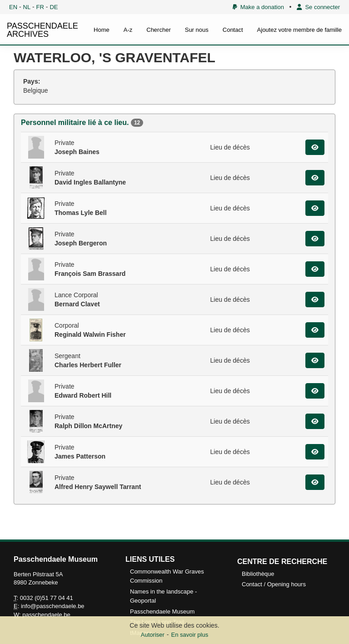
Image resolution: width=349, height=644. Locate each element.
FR (40, 7)
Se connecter (318, 7)
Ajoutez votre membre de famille (299, 30)
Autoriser (153, 635)
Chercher (158, 30)
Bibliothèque (258, 574)
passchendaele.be (46, 615)
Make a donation (258, 7)
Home (102, 30)
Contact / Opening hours (274, 584)
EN (13, 7)
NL (27, 7)
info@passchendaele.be (53, 606)
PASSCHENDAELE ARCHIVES (42, 30)
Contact (233, 30)
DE (54, 7)
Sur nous (197, 30)
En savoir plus (190, 635)
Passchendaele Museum (162, 612)
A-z (128, 30)
